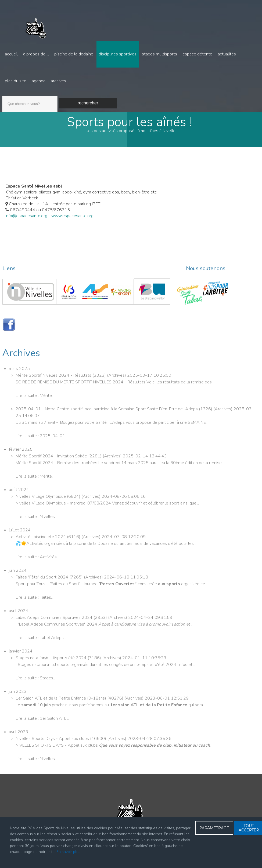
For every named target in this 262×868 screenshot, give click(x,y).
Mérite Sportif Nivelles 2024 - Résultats (54, 377)
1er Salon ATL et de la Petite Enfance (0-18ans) (61, 700)
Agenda (39, 81)
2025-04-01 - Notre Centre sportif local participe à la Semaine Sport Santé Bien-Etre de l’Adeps (107, 411)
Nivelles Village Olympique (41, 498)
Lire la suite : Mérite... (35, 397)
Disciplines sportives (118, 54)
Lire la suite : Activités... (37, 559)
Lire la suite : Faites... (35, 599)
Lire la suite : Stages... (36, 680)
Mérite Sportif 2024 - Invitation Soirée (52, 458)
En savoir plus (68, 852)
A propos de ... (36, 54)
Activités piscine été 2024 (41, 538)
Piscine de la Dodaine (74, 54)
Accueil (11, 54)
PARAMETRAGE (214, 828)
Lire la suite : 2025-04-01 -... (43, 437)
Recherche (2, 95)
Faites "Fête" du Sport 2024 (42, 579)
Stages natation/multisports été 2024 (52, 659)
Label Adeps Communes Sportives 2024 (55, 619)
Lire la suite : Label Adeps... (41, 639)
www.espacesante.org (72, 217)
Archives (58, 81)
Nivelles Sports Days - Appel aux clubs (53, 740)
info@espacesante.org (26, 217)
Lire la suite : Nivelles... (36, 518)
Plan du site (16, 81)
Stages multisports (159, 54)
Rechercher (88, 103)
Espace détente (197, 54)
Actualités (227, 54)
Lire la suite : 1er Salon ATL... (42, 720)
